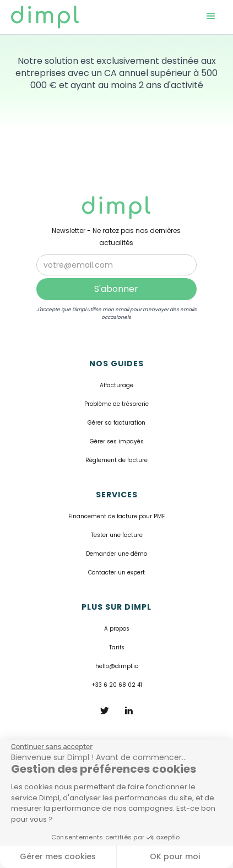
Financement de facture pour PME (116, 516)
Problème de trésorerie (116, 404)
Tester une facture (117, 535)
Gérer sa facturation (116, 423)
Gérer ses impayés (117, 441)
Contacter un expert (116, 573)
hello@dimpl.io (117, 666)
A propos (117, 629)
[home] (51, 17)
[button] (211, 17)
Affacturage (116, 385)
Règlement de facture (116, 460)
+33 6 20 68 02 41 (117, 685)
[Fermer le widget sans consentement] (52, 747)
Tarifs (117, 647)
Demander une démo (116, 554)
